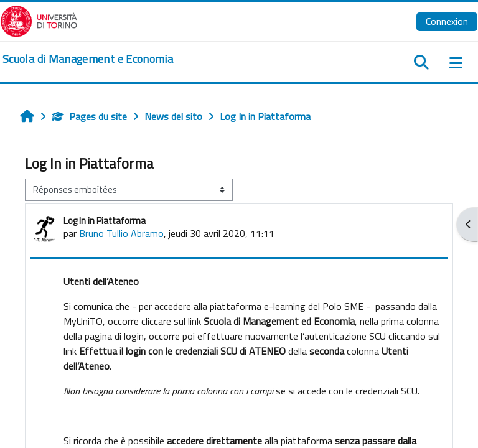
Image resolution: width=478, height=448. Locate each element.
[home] (88, 59)
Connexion (447, 21)
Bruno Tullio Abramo (121, 233)
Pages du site (89, 116)
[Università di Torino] (39, 20)
